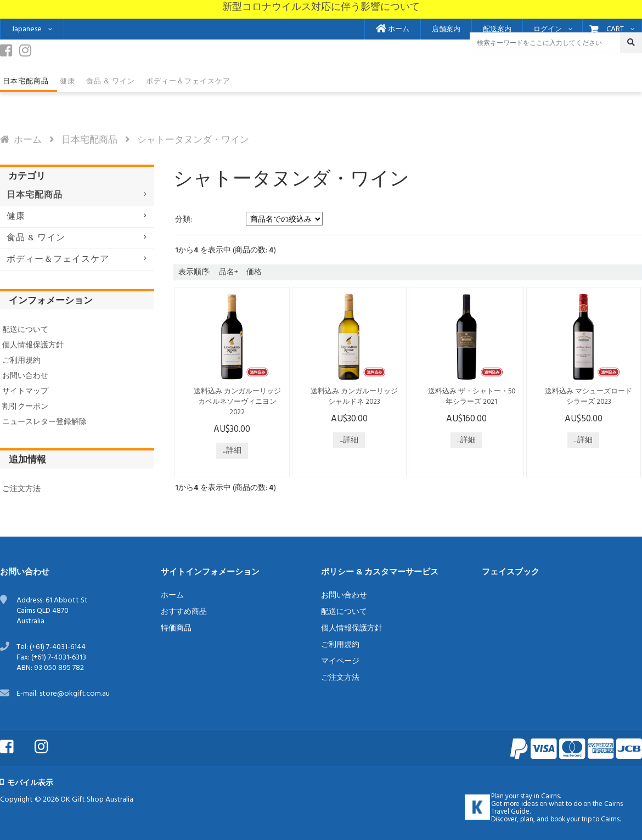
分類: (184, 220)
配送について (25, 330)
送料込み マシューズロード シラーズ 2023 (588, 397)
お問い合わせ (25, 376)
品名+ (229, 272)
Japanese (27, 29)
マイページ (340, 661)
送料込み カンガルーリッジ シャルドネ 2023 (354, 397)
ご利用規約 (21, 361)
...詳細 (232, 451)
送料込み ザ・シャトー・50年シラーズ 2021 (472, 397)
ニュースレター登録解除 (44, 422)
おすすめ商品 (184, 612)
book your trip (571, 820)
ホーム (393, 30)
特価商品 (176, 628)
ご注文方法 (21, 489)
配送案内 (497, 30)
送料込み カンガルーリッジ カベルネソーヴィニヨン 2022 (237, 402)
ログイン (548, 30)
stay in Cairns (540, 797)
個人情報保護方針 (33, 345)
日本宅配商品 (89, 140)
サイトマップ (25, 391)
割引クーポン (25, 407)
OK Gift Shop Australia (97, 800)
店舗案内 (446, 30)
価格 (254, 272)
